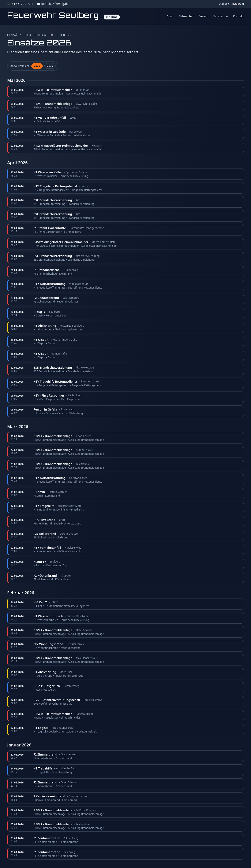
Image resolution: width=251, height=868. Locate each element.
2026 (37, 66)
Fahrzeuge (221, 16)
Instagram (238, 4)
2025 (50, 66)
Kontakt (238, 16)
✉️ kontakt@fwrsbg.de (53, 4)
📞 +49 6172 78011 (20, 4)
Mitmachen (187, 16)
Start (170, 16)
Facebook (223, 4)
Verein (204, 16)
